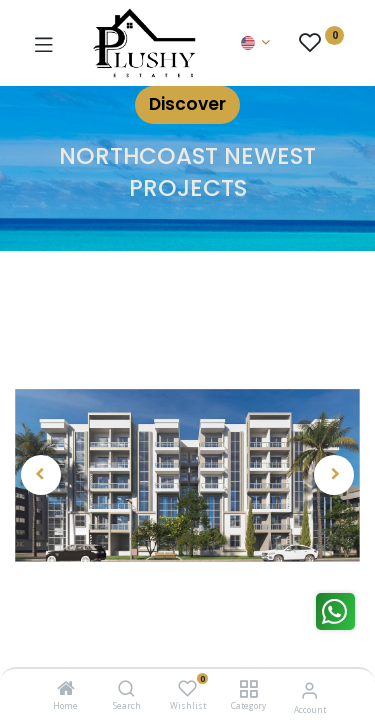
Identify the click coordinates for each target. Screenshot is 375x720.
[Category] (248, 689)
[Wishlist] (187, 688)
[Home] (66, 689)
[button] (41, 475)
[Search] (126, 689)
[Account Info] (309, 689)
